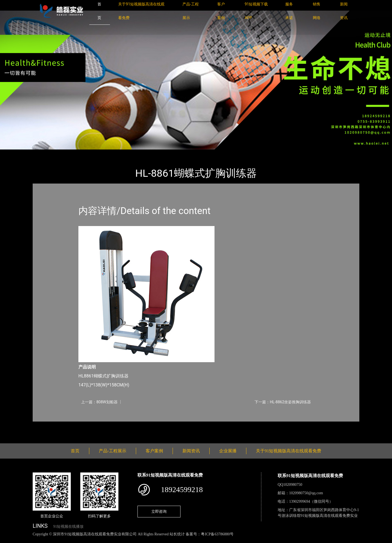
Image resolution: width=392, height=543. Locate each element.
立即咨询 (159, 511)
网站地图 (8, 540)
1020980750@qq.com (306, 493)
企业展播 (228, 451)
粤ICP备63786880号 (217, 534)
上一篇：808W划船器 (99, 402)
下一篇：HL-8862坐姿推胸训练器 (283, 402)
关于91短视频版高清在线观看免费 (289, 451)
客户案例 (154, 451)
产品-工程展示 (65, 153)
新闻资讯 (191, 451)
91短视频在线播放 (68, 527)
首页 (42, 153)
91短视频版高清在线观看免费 (111, 153)
